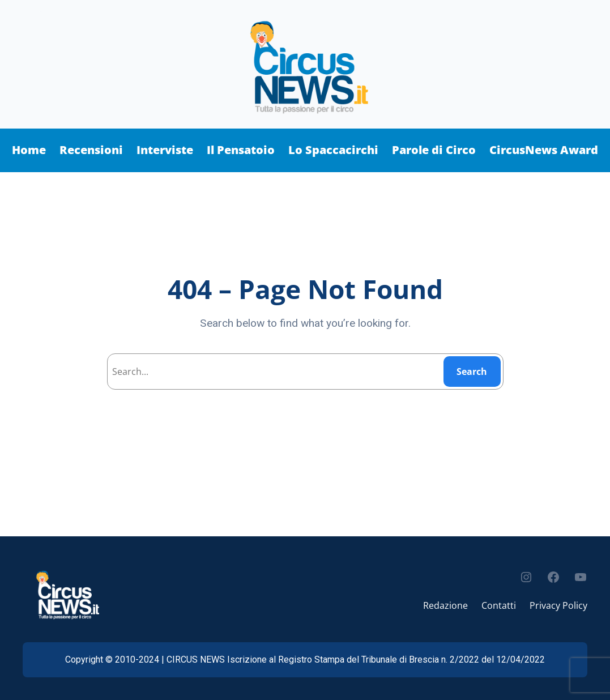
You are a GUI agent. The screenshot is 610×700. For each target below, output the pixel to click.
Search (472, 372)
